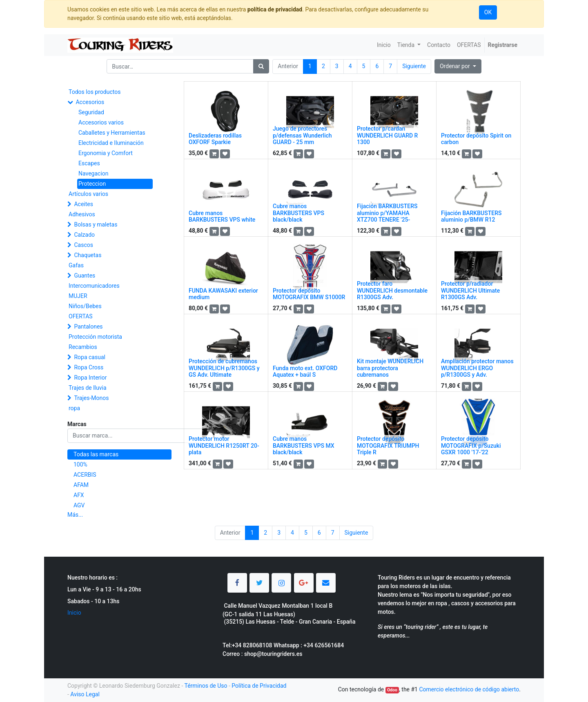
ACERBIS (85, 475)
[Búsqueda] (261, 66)
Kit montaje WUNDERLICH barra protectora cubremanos (390, 368)
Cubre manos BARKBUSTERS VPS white (222, 217)
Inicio (74, 613)
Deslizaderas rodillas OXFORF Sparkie (215, 139)
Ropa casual (89, 357)
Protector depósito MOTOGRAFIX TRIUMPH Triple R (388, 446)
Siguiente (414, 66)
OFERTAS (81, 316)
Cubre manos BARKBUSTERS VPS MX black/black (304, 446)
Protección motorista (95, 337)
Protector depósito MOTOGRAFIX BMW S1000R (309, 294)
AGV (79, 505)
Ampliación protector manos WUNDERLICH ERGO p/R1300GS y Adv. (477, 368)
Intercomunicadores (94, 286)
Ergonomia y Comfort (106, 153)
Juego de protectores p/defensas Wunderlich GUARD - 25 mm (302, 136)
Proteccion (92, 184)
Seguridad (91, 112)
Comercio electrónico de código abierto (469, 689)
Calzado (84, 235)
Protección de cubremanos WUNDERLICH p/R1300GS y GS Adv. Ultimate (224, 368)
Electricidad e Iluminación (111, 143)
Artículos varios (88, 194)
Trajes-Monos (91, 398)
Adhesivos (82, 214)
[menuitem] (384, 45)
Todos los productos (95, 92)
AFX (79, 495)
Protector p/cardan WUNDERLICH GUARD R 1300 (387, 136)
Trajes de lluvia (88, 388)
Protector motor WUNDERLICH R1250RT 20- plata (224, 446)
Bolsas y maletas (96, 224)
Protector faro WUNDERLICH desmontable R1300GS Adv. (392, 291)
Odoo (392, 690)
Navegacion (94, 173)
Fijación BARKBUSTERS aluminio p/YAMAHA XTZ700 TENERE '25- (387, 213)
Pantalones (88, 327)
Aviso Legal (85, 694)
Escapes (89, 163)
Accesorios (90, 102)
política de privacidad (275, 9)
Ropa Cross (89, 367)
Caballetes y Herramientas (112, 133)
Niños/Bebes (85, 306)
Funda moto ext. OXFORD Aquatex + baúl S (305, 372)
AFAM (81, 485)
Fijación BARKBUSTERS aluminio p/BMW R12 (471, 217)
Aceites (84, 204)
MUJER (78, 296)
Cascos (84, 245)
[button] (458, 66)
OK (488, 12)
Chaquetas (88, 255)
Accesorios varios (101, 122)
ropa (74, 408)
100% (80, 464)
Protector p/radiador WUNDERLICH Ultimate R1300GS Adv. (470, 291)
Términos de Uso (206, 686)
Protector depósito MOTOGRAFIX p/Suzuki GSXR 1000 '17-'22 (471, 446)
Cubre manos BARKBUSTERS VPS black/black (298, 213)
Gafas (76, 265)
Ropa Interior (90, 378)
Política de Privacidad (259, 686)
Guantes (85, 275)
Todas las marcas (96, 454)
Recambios (83, 347)
